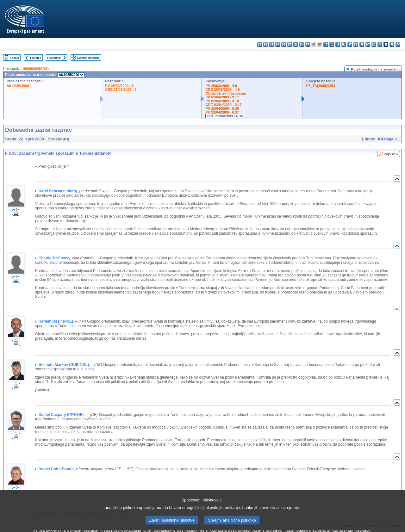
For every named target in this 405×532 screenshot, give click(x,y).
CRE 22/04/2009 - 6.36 (225, 116)
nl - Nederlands (356, 44)
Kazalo (14, 58)
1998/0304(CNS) (35, 69)
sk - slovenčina (380, 44)
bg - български (260, 44)
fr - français (308, 44)
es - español (266, 44)
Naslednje (54, 58)
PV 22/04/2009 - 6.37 (222, 112)
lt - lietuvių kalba (338, 44)
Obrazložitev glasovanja (225, 93)
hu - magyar (344, 44)
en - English (302, 44)
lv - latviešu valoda (332, 44)
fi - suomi (392, 44)
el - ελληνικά (296, 44)
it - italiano (326, 44)
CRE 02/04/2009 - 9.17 (223, 105)
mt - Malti (350, 44)
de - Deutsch (284, 44)
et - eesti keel (290, 44)
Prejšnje (36, 58)
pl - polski (362, 44)
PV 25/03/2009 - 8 (119, 86)
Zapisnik (391, 154)
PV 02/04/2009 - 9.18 (222, 101)
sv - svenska (398, 44)
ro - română (374, 44)
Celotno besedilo (88, 58)
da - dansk (278, 44)
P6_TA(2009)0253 (321, 86)
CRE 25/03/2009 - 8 (121, 90)
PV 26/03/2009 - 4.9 (221, 86)
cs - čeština (272, 44)
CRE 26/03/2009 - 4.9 (222, 90)
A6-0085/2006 (18, 86)
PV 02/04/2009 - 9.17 (222, 97)
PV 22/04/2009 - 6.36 (222, 108)
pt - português (368, 44)
